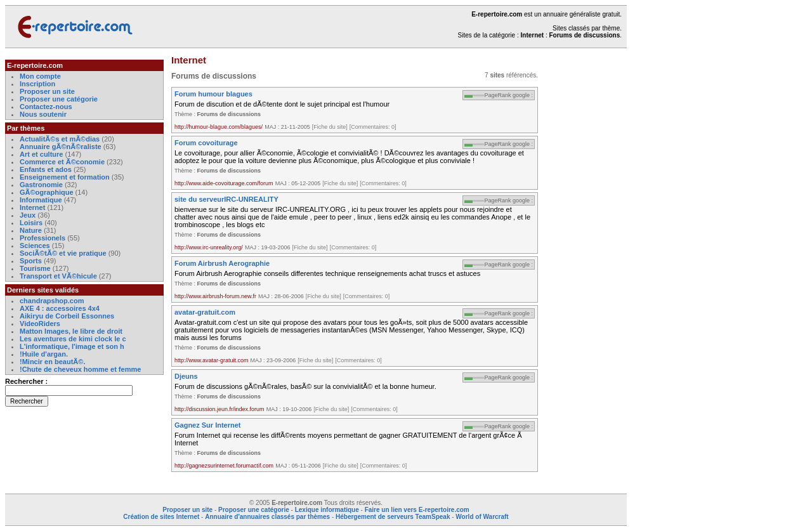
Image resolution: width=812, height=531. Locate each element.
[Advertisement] (589, 250)
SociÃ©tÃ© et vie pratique (63, 253)
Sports (31, 261)
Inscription (37, 84)
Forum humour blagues (213, 94)
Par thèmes (26, 128)
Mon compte (40, 76)
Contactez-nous (46, 107)
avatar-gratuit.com (205, 312)
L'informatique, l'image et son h (72, 346)
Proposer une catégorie (59, 99)
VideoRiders (40, 324)
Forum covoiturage (206, 143)
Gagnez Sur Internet (208, 425)
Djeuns (186, 376)
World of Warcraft (482, 517)
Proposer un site (47, 91)
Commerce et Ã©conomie (62, 162)
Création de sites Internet (161, 517)
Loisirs (31, 223)
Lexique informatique (327, 510)
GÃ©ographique (47, 192)
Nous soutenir (43, 114)
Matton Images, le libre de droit (71, 331)
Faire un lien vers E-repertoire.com (417, 510)
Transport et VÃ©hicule (58, 276)
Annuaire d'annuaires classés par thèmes (267, 517)
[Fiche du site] (330, 127)
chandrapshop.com (52, 301)
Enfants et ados (46, 169)
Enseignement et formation (65, 177)
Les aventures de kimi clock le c (73, 339)
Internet (33, 207)
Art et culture (41, 154)
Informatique (41, 200)
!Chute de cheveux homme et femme (80, 369)
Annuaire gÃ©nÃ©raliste (61, 147)
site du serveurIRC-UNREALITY (226, 199)
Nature (31, 230)
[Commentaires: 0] (373, 127)
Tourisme (35, 268)
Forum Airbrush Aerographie (222, 263)
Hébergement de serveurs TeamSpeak (393, 517)
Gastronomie (41, 185)
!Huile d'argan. (44, 354)
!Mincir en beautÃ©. (52, 362)
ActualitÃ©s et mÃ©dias (60, 139)
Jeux (28, 215)
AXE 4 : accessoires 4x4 (60, 308)
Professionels (43, 238)
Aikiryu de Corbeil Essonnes (67, 316)
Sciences (35, 246)
